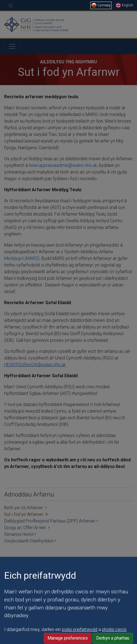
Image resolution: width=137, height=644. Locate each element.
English (124, 5)
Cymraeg (101, 5)
